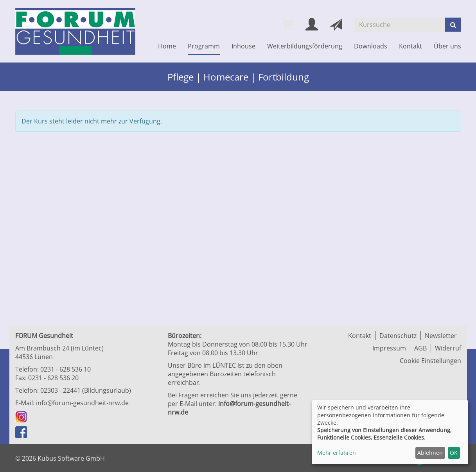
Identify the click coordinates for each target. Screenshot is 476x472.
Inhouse (243, 46)
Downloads (371, 46)
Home (167, 46)
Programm (204, 46)
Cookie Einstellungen (430, 361)
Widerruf (448, 348)
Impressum (389, 348)
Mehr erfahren (337, 453)
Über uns (447, 46)
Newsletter (441, 336)
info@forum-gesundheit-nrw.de (82, 403)
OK (454, 453)
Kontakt (410, 46)
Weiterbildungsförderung (305, 46)
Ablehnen (430, 453)
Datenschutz (398, 336)
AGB (420, 348)
